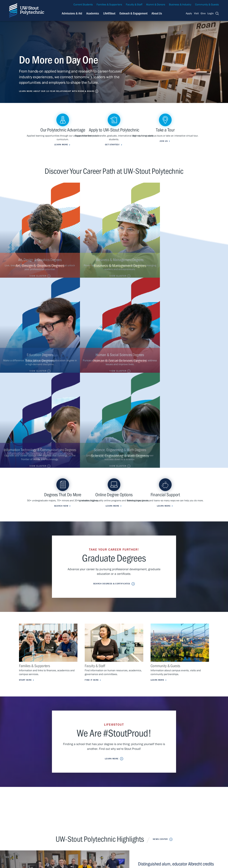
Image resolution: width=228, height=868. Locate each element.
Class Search (113, 828)
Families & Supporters (109, 5)
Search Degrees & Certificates (111, 403)
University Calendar (158, 823)
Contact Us (15, 836)
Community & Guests (207, 5)
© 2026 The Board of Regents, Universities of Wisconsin (92, 862)
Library (151, 828)
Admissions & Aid (73, 818)
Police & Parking (156, 832)
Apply (189, 13)
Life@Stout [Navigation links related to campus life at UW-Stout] (109, 13)
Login (211, 13)
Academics (70, 823)
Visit (196, 13)
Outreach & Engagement (77, 832)
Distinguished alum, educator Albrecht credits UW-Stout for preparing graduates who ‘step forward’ (177, 690)
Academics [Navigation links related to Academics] (93, 13)
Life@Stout (69, 828)
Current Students (83, 5)
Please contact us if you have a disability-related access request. (110, 857)
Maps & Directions (116, 823)
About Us (157, 13)
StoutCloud (112, 832)
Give (203, 13)
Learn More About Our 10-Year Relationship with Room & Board (61, 91)
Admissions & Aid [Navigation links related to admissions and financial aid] (72, 13)
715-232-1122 (27, 822)
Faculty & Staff (134, 5)
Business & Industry (180, 5)
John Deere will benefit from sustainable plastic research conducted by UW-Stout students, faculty (178, 750)
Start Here (26, 500)
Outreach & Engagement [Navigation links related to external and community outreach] (133, 13)
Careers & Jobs (156, 818)
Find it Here (93, 500)
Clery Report (154, 837)
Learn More (158, 500)
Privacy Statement (32, 836)
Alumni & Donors (156, 5)
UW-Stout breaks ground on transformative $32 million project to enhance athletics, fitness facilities (174, 722)
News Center (160, 659)
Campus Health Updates (119, 818)
